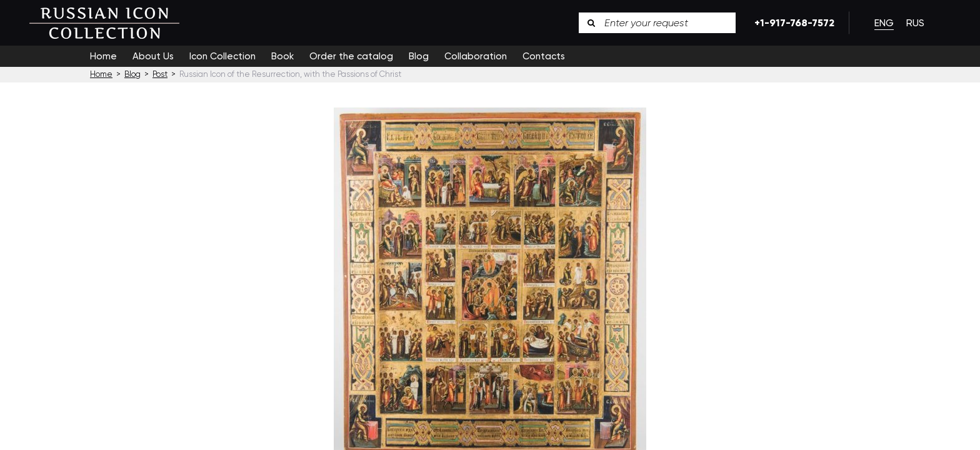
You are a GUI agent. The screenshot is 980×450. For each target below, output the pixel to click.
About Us (153, 56)
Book (282, 56)
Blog (419, 56)
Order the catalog (351, 56)
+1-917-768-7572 (792, 23)
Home (103, 56)
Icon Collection (222, 56)
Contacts (544, 56)
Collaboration (476, 56)
